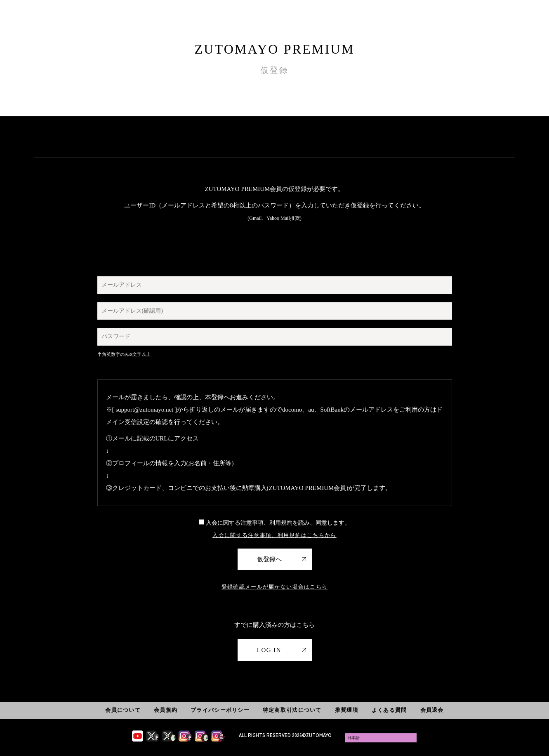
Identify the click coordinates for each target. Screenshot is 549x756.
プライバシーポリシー (220, 710)
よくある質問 (389, 710)
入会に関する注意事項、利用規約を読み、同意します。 (274, 523)
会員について (123, 710)
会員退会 (432, 710)
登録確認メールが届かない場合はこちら (274, 587)
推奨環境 (347, 710)
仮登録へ (269, 559)
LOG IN (269, 650)
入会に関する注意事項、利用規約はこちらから (274, 535)
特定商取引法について (292, 710)
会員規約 (166, 710)
